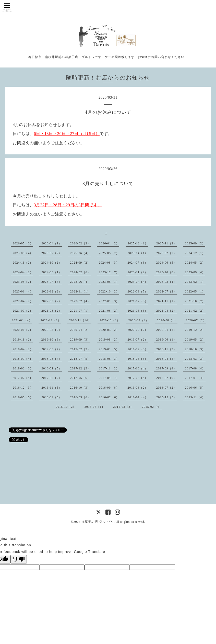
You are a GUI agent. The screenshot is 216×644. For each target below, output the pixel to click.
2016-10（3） (80, 388)
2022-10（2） (109, 291)
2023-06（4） (80, 282)
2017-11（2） (109, 368)
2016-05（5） (23, 397)
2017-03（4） (138, 378)
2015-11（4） (195, 397)
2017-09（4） (166, 368)
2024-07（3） (138, 263)
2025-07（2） (52, 253)
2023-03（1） (166, 282)
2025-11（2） (166, 243)
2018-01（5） (52, 368)
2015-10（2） (66, 407)
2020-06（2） (23, 330)
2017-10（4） (138, 368)
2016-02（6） (109, 397)
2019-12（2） (195, 330)
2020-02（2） (138, 330)
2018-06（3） (109, 359)
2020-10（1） (110, 320)
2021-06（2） (109, 311)
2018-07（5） (80, 359)
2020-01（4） (166, 330)
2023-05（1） (109, 282)
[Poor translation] (19, 559)
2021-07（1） (80, 311)
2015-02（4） (152, 407)
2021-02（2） (195, 311)
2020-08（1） (167, 320)
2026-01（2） (109, 243)
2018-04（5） (166, 359)
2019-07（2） (138, 340)
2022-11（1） (80, 291)
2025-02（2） (166, 253)
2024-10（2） (52, 263)
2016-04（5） (52, 397)
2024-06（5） (166, 263)
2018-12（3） (138, 349)
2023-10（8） (166, 272)
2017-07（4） (23, 378)
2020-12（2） (51, 320)
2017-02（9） (166, 378)
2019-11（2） (23, 340)
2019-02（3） (80, 349)
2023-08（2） (23, 282)
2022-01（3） (109, 301)
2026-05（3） (23, 243)
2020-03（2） (109, 330)
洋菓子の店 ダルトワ (97, 522)
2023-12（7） (109, 272)
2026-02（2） (80, 243)
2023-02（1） (195, 282)
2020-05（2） (52, 330)
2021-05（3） (138, 311)
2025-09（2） (195, 243)
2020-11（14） (80, 320)
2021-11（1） (166, 301)
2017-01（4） (195, 378)
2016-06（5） (195, 388)
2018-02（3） (23, 368)
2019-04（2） (23, 349)
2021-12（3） (138, 301)
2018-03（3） (195, 359)
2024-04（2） (23, 272)
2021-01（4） (22, 320)
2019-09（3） (80, 340)
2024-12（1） (195, 253)
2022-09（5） (138, 291)
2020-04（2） (80, 330)
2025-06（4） (80, 253)
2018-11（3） (166, 349)
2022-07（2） (166, 291)
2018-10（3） (195, 349)
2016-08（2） (138, 388)
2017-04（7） (109, 378)
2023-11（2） (138, 272)
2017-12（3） (80, 368)
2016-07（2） (166, 388)
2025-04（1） (138, 253)
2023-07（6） (52, 282)
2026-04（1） (52, 243)
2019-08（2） (109, 340)
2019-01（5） (109, 349)
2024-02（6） (80, 272)
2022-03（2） (52, 301)
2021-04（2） (166, 311)
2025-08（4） (23, 253)
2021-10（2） (195, 301)
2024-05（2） (195, 263)
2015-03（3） (123, 407)
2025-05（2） (109, 253)
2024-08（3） (109, 263)
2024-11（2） (23, 263)
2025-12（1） (138, 243)
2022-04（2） (23, 301)
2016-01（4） (138, 397)
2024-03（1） (52, 272)
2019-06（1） (166, 340)
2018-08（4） (52, 359)
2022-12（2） (52, 291)
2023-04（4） (138, 282)
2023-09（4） (195, 272)
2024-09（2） (80, 263)
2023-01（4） (23, 291)
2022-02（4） (80, 301)
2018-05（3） (138, 359)
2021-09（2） (23, 311)
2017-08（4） (195, 368)
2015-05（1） (95, 407)
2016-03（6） (80, 397)
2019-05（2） (195, 340)
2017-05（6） (80, 378)
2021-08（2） (52, 311)
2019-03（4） (52, 349)
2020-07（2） (196, 320)
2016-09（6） (109, 388)
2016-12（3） (23, 388)
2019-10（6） (52, 340)
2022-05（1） (195, 291)
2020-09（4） (139, 320)
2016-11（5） (52, 388)
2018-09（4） (23, 359)
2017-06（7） (52, 378)
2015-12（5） (166, 397)
